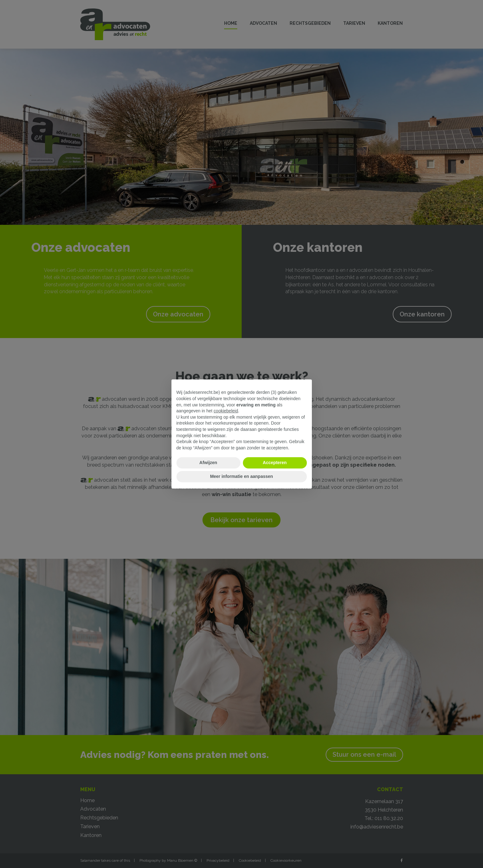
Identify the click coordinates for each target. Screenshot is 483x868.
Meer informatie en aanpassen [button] (241, 476)
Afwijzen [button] (208, 463)
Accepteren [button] (275, 463)
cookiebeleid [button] (226, 411)
